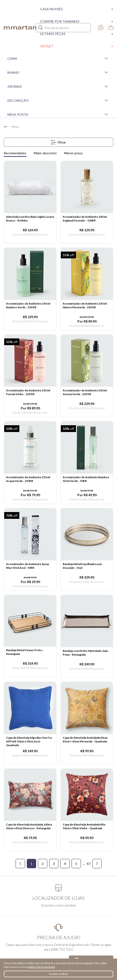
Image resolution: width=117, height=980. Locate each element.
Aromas (58, 86)
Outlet (77, 46)
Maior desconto (45, 153)
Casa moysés (77, 9)
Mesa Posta (58, 114)
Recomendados (15, 153)
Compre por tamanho (77, 21)
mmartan (20, 28)
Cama (58, 58)
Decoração (58, 100)
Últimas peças (77, 34)
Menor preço (73, 153)
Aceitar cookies (59, 974)
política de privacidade (41, 967)
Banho (58, 72)
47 (89, 864)
